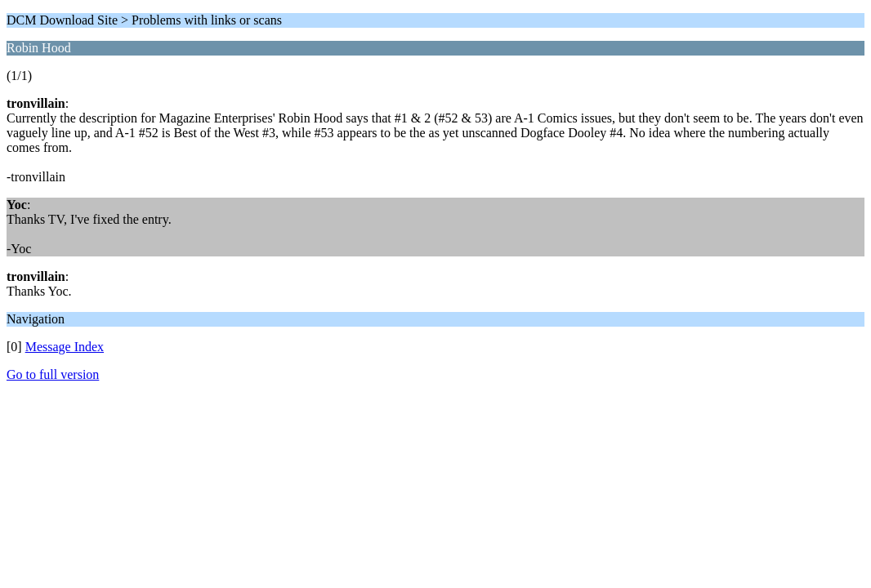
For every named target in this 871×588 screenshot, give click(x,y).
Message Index (65, 347)
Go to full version (53, 374)
